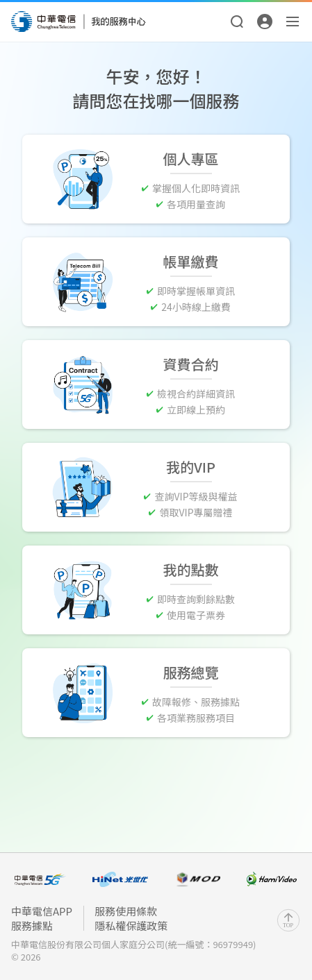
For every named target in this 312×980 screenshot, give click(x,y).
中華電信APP (42, 911)
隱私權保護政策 (131, 926)
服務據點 (32, 926)
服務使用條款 (126, 911)
